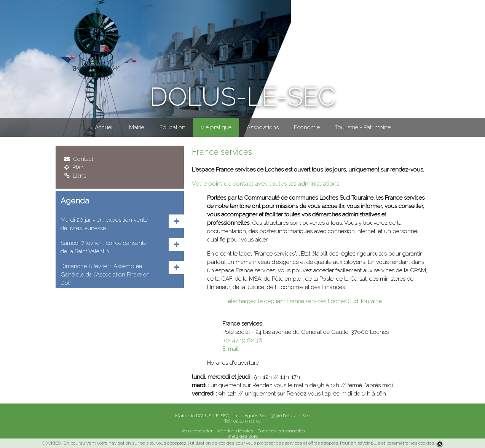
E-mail (231, 349)
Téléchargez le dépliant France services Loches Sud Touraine (302, 301)
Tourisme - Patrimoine (363, 127)
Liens (75, 176)
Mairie (137, 127)
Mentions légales (235, 431)
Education (172, 127)
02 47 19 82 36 (242, 340)
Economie (307, 127)
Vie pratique (216, 127)
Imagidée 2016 (243, 436)
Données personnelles (281, 431)
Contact (79, 159)
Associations (263, 127)
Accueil (104, 127)
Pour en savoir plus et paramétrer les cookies (387, 443)
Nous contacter (196, 431)
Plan (74, 167)
